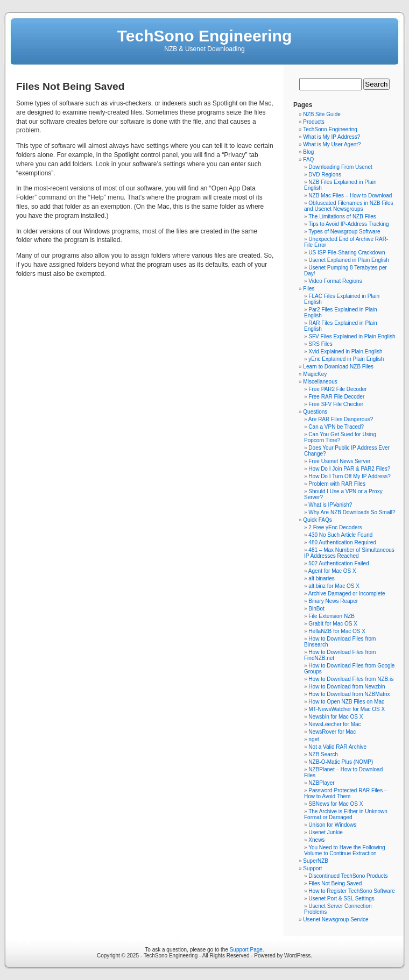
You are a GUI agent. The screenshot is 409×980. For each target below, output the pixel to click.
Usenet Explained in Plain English (349, 260)
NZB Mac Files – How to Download (350, 196)
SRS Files (320, 344)
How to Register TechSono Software (351, 891)
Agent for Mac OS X (332, 571)
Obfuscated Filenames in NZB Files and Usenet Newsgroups (349, 206)
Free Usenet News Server (339, 461)
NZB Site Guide (322, 114)
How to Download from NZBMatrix (349, 694)
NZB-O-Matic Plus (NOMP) (341, 762)
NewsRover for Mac (332, 732)
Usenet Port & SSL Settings (341, 899)
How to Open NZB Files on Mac (346, 702)
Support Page (246, 950)
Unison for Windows (332, 825)
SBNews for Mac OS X (336, 804)
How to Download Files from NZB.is (351, 679)
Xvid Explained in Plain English (345, 351)
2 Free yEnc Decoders (335, 527)
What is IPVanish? (330, 505)
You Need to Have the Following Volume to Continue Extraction (345, 850)
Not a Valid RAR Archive (337, 747)
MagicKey (315, 374)
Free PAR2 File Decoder (337, 389)
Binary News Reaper (333, 601)
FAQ (308, 159)
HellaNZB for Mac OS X (337, 631)
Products (313, 122)
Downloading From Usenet (340, 167)
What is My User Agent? (332, 144)
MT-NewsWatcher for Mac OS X (347, 709)
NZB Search (323, 754)
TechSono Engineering (204, 36)
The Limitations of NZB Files (342, 216)
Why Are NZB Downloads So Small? (352, 512)
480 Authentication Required (342, 542)
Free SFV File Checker (336, 404)
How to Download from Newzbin (347, 687)
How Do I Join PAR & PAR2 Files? (349, 469)
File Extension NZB (332, 616)
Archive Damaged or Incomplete (347, 594)
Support (312, 868)
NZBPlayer (321, 783)
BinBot (316, 609)
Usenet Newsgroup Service (336, 919)
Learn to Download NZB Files (338, 367)
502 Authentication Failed (339, 563)
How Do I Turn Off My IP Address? (349, 476)
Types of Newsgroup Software (344, 232)
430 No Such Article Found (340, 535)
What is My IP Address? (332, 137)
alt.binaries (321, 578)
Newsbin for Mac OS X (336, 717)
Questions (315, 412)
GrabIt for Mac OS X (333, 624)
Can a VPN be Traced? (336, 427)
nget (313, 739)
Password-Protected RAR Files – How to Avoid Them (346, 793)
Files (309, 289)
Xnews (316, 840)
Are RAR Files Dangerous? (341, 419)
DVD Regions (325, 175)
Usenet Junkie (325, 832)
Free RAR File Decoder (336, 397)
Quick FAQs (317, 520)
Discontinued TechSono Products (348, 876)
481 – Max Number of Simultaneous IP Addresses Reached (349, 553)
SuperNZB (316, 861)
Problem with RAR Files (337, 484)
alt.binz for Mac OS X (334, 586)
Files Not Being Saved (335, 883)
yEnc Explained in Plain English (346, 359)
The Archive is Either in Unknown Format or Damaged (346, 814)
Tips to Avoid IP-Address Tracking (349, 224)
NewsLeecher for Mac (334, 724)
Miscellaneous (320, 382)
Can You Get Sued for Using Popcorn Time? (340, 437)
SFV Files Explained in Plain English (352, 336)
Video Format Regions (335, 281)
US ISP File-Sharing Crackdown (347, 253)
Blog (308, 152)
